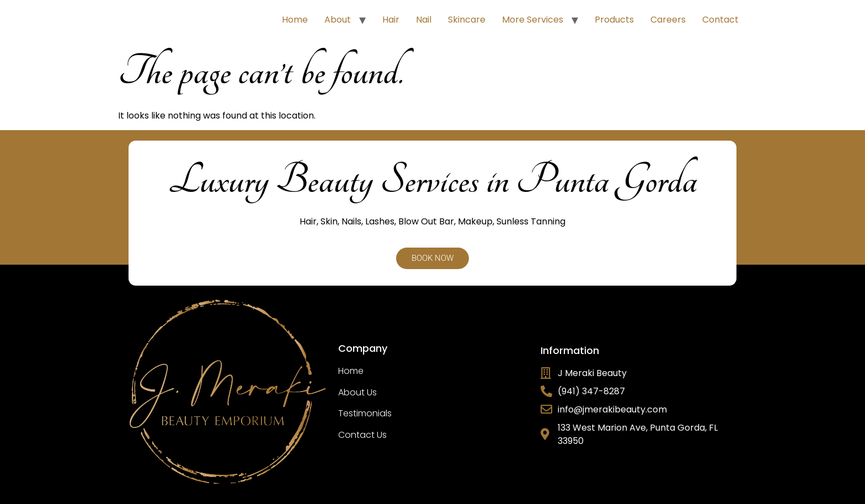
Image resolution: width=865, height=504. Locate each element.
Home (295, 20)
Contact (720, 20)
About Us (357, 392)
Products (614, 20)
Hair (391, 20)
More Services (533, 20)
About (338, 20)
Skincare (467, 20)
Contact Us (362, 435)
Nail (424, 20)
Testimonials (365, 413)
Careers (668, 20)
